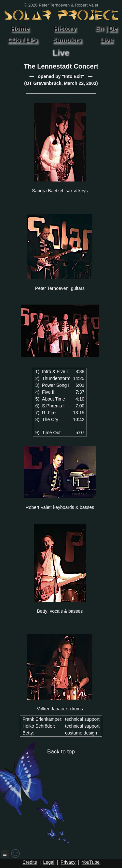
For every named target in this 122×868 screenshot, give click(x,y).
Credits (30, 862)
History (65, 28)
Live (107, 40)
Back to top (45, 796)
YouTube (91, 862)
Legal (49, 862)
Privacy (68, 862)
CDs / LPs (23, 40)
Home (20, 28)
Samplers (67, 40)
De (113, 28)
